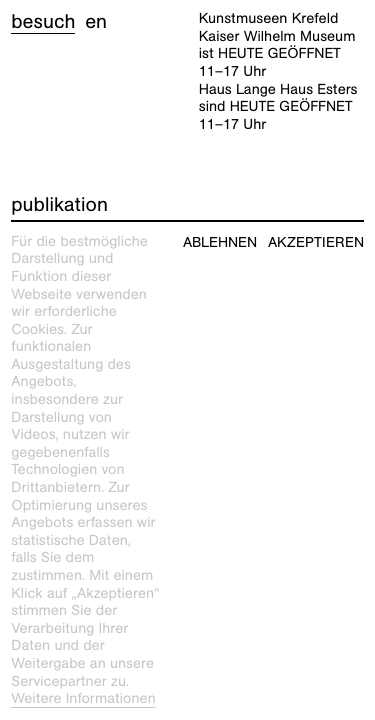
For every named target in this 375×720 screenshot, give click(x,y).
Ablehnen (220, 242)
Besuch (43, 22)
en (96, 22)
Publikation (59, 205)
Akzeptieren (316, 242)
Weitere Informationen (83, 699)
